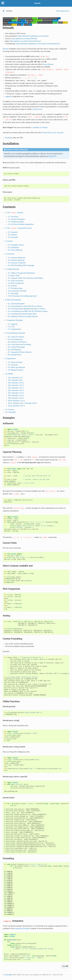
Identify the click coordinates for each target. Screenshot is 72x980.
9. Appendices (11, 359)
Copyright (8, 975)
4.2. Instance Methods (16, 260)
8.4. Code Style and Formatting (19, 344)
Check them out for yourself (53, 133)
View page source (63, 11)
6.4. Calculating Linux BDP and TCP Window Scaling (28, 311)
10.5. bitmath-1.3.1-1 (16, 388)
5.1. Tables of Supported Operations (21, 273)
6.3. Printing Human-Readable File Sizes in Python (27, 309)
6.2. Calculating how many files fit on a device (25, 306)
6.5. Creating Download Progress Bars (22, 314)
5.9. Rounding (13, 293)
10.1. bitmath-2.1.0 (15, 378)
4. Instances (10, 254)
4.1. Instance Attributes (17, 258)
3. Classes (9, 241)
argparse (9, 96)
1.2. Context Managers (16, 219)
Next (65, 966)
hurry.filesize (48, 64)
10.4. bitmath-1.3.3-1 (16, 385)
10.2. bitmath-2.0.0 (15, 380)
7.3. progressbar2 (14, 329)
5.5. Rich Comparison (16, 283)
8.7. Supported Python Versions (20, 352)
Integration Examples (22, 929)
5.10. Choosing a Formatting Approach (22, 296)
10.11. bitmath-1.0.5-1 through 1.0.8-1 (22, 403)
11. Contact (10, 410)
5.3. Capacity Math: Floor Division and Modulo (25, 278)
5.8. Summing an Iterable (17, 291)
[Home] (4, 11)
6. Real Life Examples (13, 300)
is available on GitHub (39, 128)
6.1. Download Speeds (16, 304)
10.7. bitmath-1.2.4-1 (16, 393)
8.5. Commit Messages (16, 347)
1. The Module (14, 213)
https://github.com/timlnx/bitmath (24, 39)
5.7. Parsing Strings (15, 288)
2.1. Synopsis (13, 232)
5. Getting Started (12, 269)
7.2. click (11, 327)
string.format (37, 109)
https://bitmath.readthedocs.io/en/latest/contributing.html (38, 44)
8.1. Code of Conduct (16, 337)
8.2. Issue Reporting (15, 339)
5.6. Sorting (12, 286)
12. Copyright (10, 412)
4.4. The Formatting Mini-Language (21, 265)
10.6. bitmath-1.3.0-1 (16, 390)
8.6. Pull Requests (15, 350)
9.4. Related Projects (16, 370)
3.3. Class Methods (15, 250)
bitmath (37, 3)
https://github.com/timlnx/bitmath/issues (25, 41)
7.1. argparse (13, 324)
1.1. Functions (13, 217)
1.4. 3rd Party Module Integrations (21, 224)
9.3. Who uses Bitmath (16, 367)
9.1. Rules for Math (15, 362)
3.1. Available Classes (16, 245)
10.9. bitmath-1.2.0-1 (16, 398)
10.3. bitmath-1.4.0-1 (16, 383)
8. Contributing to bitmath (15, 333)
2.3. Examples (13, 237)
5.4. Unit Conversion (16, 281)
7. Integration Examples (14, 320)
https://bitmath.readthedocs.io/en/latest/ (33, 36)
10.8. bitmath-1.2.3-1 (16, 396)
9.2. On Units (13, 365)
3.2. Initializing (13, 247)
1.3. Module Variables (16, 222)
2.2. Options (13, 235)
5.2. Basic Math (14, 276)
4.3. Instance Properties (17, 263)
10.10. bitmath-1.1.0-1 (16, 401)
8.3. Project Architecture (17, 342)
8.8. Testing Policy (15, 355)
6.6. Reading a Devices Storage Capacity (23, 316)
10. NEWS (9, 374)
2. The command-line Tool (18, 228)
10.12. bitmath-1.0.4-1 (16, 406)
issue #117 (52, 156)
